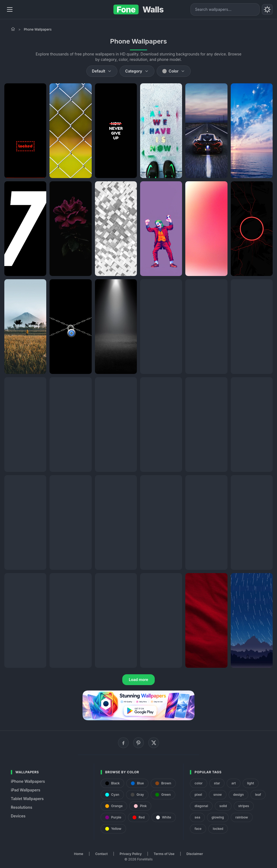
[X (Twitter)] (154, 743)
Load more (138, 680)
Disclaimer (195, 854)
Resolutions (22, 807)
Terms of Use (164, 854)
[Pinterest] (138, 743)
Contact (101, 854)
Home (79, 854)
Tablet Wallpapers (27, 799)
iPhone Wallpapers (28, 781)
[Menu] (10, 9)
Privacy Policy (131, 854)
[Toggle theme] (267, 9)
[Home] (13, 29)
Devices (18, 816)
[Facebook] (123, 743)
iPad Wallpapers (26, 790)
